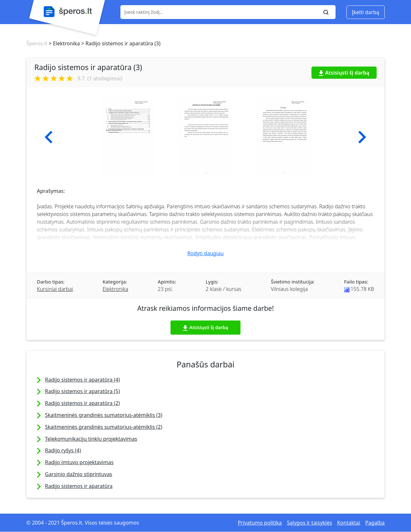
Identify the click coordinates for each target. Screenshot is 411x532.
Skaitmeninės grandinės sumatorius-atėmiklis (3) (104, 415)
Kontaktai (349, 523)
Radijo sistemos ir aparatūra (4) (82, 380)
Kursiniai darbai (55, 289)
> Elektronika (63, 43)
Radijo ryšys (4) (63, 450)
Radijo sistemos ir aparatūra (79, 486)
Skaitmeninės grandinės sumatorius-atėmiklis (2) (104, 427)
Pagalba (375, 523)
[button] (49, 137)
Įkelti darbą (366, 12)
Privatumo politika (260, 523)
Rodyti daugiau (205, 253)
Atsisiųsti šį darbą (344, 73)
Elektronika (115, 289)
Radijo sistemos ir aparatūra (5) (82, 391)
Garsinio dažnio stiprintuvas (79, 474)
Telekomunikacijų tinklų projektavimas (91, 439)
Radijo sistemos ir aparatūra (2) (82, 403)
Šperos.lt (37, 43)
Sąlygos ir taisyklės (310, 523)
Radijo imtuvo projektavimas (79, 462)
